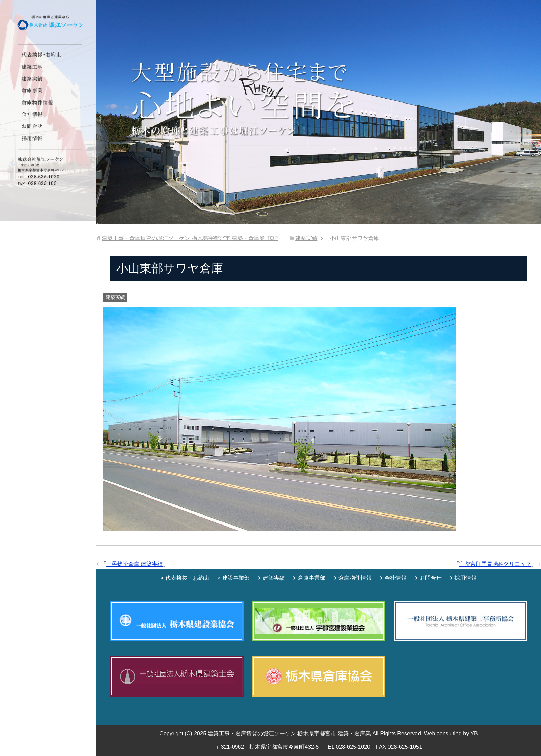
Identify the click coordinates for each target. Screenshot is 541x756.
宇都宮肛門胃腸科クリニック (495, 564)
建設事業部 (236, 578)
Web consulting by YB (451, 733)
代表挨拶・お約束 (187, 578)
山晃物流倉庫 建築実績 (135, 564)
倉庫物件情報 (355, 578)
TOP (190, 238)
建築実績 (115, 297)
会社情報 (395, 578)
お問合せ (431, 578)
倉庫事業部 (312, 578)
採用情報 (465, 578)
